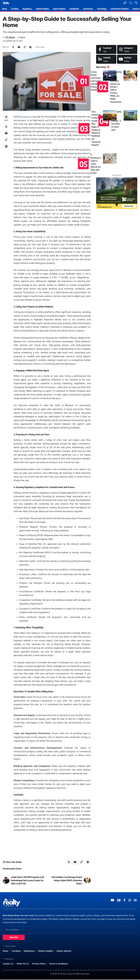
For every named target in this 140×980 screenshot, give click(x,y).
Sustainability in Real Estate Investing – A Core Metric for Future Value (116, 121)
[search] (125, 3)
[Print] (31, 47)
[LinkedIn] (106, 59)
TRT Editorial (10, 37)
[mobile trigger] (135, 3)
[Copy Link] (25, 47)
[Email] (19, 47)
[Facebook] (106, 50)
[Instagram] (127, 50)
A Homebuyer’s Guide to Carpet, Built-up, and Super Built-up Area (96, 164)
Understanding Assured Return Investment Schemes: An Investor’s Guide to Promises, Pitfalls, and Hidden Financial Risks (116, 87)
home (26, 117)
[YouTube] (112, 900)
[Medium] (127, 59)
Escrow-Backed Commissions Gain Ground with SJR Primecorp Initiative (96, 81)
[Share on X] (13, 47)
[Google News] (119, 900)
